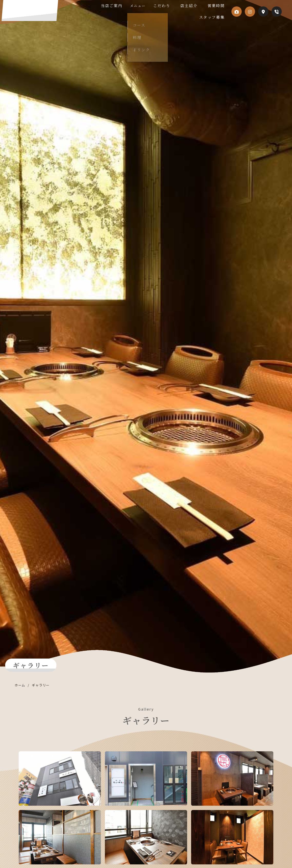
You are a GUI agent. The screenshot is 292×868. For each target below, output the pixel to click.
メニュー (153, 6)
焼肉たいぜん (50, 13)
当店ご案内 (130, 6)
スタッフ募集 (212, 17)
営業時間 (216, 6)
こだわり (174, 6)
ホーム (20, 685)
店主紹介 (195, 6)
